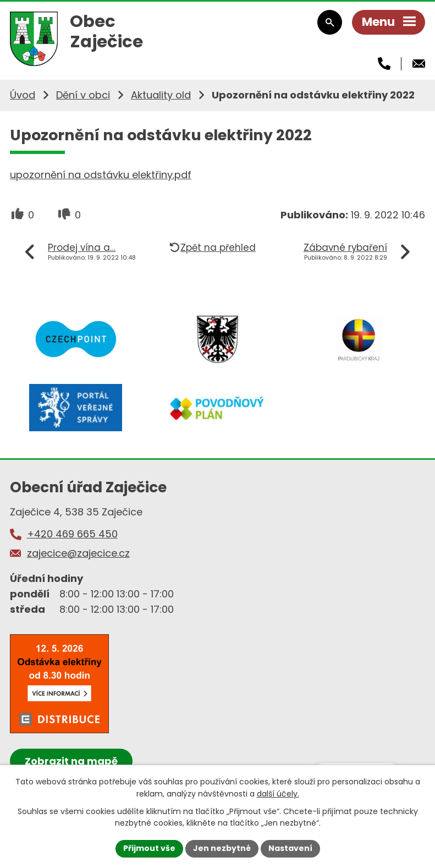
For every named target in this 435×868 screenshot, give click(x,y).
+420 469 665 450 (72, 534)
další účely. (278, 794)
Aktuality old (161, 95)
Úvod (23, 95)
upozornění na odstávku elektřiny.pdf (101, 175)
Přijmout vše (149, 848)
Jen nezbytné (222, 848)
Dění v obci (83, 95)
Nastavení (290, 848)
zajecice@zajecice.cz (78, 553)
